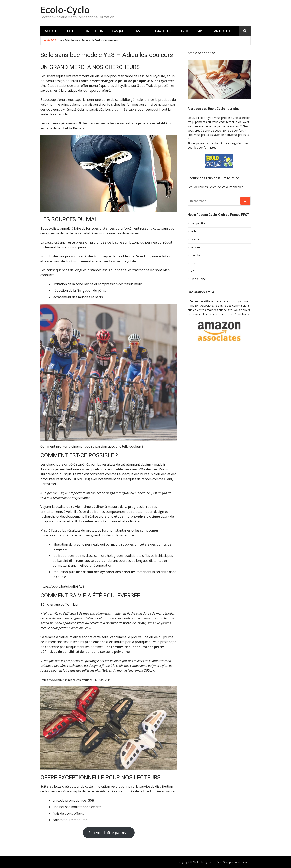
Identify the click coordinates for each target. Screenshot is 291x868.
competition (93, 31)
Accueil (51, 31)
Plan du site (221, 31)
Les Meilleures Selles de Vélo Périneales (88, 40)
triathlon (163, 31)
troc (185, 31)
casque (118, 31)
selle (70, 31)
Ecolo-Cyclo (65, 10)
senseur (139, 31)
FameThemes (242, 862)
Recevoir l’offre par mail (109, 833)
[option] (153, 40)
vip (200, 31)
